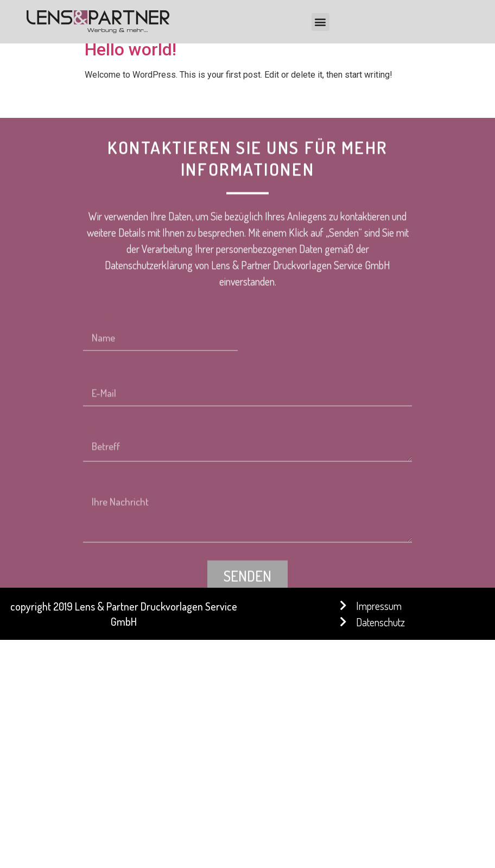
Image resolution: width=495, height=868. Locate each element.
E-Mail (99, 424)
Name (97, 369)
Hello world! (131, 49)
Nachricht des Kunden (133, 535)
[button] (321, 22)
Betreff (100, 480)
